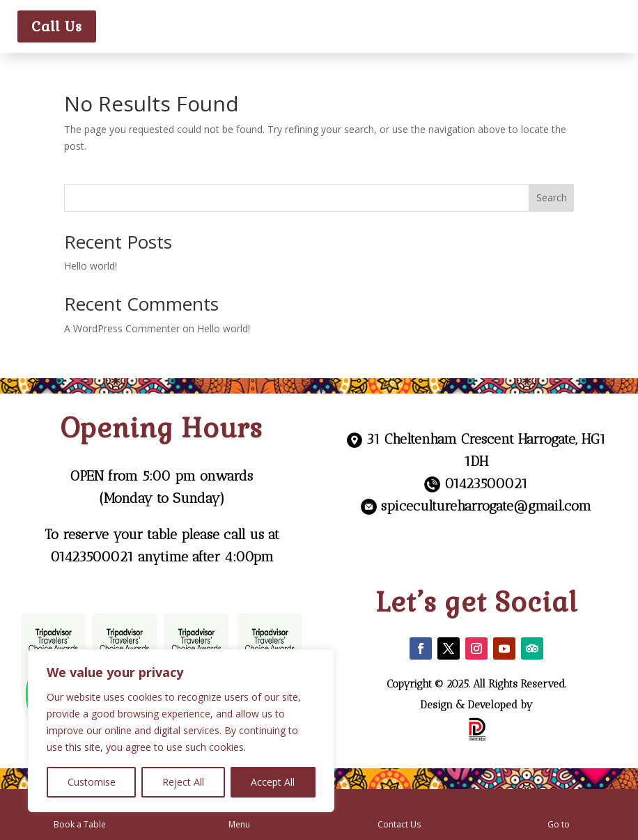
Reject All (183, 782)
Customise (92, 782)
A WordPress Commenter (122, 328)
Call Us (57, 26)
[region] (181, 731)
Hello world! (91, 266)
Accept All (273, 782)
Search (552, 197)
